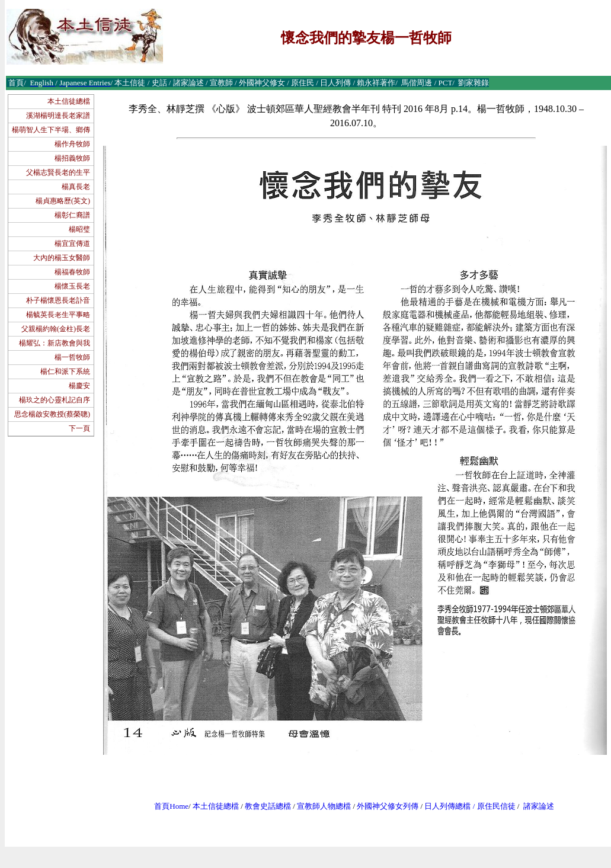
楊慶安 (79, 386)
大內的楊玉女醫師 (62, 258)
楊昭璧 (79, 229)
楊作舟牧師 (72, 144)
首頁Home (171, 806)
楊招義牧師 (72, 158)
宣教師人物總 (320, 806)
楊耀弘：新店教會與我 (55, 343)
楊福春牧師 (72, 272)
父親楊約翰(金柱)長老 (56, 329)
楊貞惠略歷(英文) (63, 201)
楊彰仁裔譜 (72, 215)
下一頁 (79, 428)
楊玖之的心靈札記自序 (55, 400)
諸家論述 (539, 806)
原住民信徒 (496, 806)
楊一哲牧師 (72, 357)
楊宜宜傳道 (72, 244)
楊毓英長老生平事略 (58, 315)
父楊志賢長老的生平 (58, 172)
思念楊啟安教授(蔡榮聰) (52, 414)
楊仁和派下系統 (65, 371)
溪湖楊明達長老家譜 (58, 116)
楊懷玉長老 (72, 286)
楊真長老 (76, 187)
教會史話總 (264, 806)
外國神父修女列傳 (388, 806)
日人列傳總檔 (447, 806)
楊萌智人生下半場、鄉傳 (51, 130)
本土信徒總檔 (69, 101)
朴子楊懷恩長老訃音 (58, 300)
